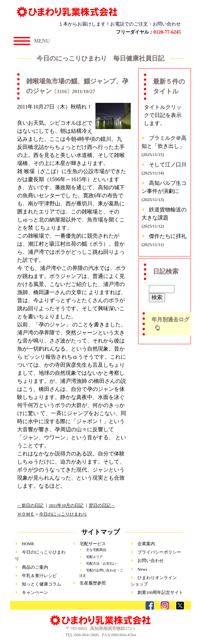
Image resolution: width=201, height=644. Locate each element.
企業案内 (146, 544)
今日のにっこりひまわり (63, 514)
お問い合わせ (151, 561)
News (142, 569)
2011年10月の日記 (66, 506)
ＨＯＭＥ (26, 514)
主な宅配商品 (96, 550)
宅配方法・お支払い (101, 563)
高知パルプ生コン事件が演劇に (164, 191)
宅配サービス (93, 544)
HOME (28, 544)
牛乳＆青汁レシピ (39, 576)
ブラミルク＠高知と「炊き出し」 (164, 146)
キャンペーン (35, 593)
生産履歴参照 (93, 583)
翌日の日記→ (102, 506)
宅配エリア (94, 557)
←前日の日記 (30, 506)
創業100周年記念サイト (160, 593)
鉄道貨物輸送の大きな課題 (164, 218)
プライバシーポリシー (159, 552)
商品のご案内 (35, 567)
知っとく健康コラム (42, 584)
